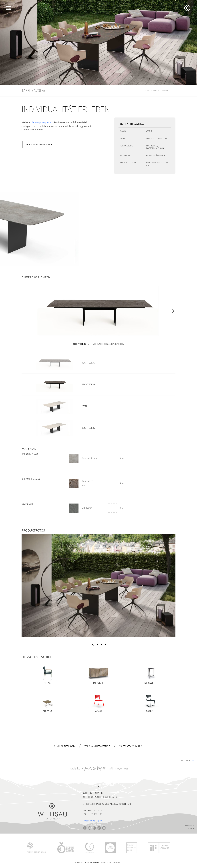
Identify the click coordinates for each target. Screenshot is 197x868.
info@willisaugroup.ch (92, 821)
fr (189, 760)
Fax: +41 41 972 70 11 (93, 814)
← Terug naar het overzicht (157, 91)
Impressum (189, 826)
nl (193, 760)
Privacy (191, 829)
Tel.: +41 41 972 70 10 (93, 810)
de (182, 760)
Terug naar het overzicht (97, 746)
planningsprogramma (42, 122)
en (186, 760)
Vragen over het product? (40, 144)
